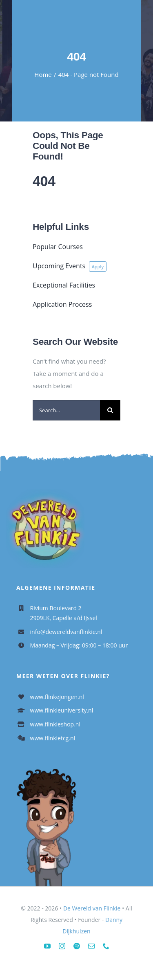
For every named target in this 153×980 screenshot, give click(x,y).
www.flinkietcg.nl (53, 738)
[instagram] (62, 946)
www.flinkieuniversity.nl (62, 710)
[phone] (106, 946)
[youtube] (47, 946)
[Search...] (66, 410)
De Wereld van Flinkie (92, 908)
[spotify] (77, 946)
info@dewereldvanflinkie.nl (66, 632)
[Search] (110, 410)
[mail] (91, 946)
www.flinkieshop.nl (55, 724)
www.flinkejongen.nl (57, 697)
